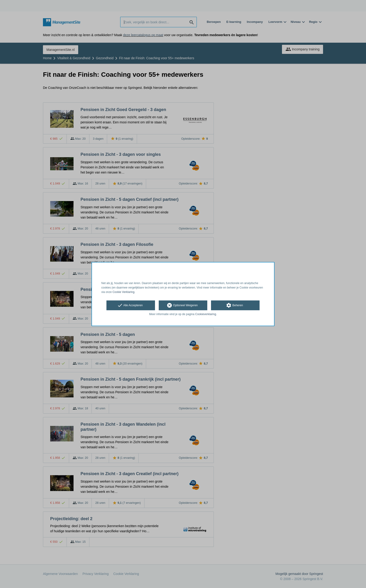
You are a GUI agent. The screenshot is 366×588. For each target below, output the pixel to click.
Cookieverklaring (206, 314)
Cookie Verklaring (123, 292)
